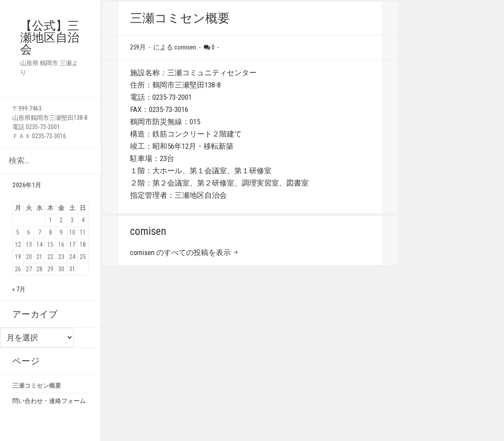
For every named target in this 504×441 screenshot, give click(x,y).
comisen (185, 47)
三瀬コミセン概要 (37, 385)
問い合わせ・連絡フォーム (49, 401)
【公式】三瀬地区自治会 (50, 38)
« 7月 (19, 289)
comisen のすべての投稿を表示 (181, 252)
